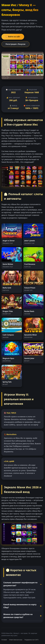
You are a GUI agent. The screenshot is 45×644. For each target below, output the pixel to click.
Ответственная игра (16, 640)
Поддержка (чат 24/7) (31, 640)
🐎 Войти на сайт (13, 37)
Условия (4, 640)
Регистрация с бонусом (15, 44)
